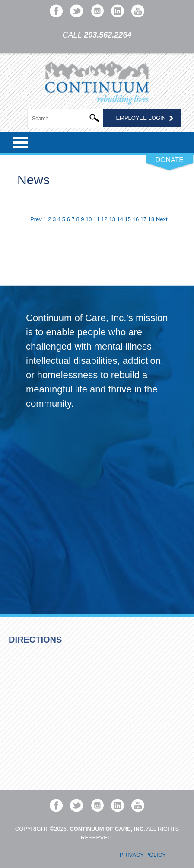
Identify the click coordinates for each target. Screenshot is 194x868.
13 (112, 219)
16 (136, 219)
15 (128, 219)
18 (151, 219)
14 (120, 219)
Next (162, 219)
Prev (36, 219)
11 (96, 219)
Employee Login (141, 118)
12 (104, 219)
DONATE (170, 160)
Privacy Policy (143, 855)
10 (89, 219)
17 (143, 219)
